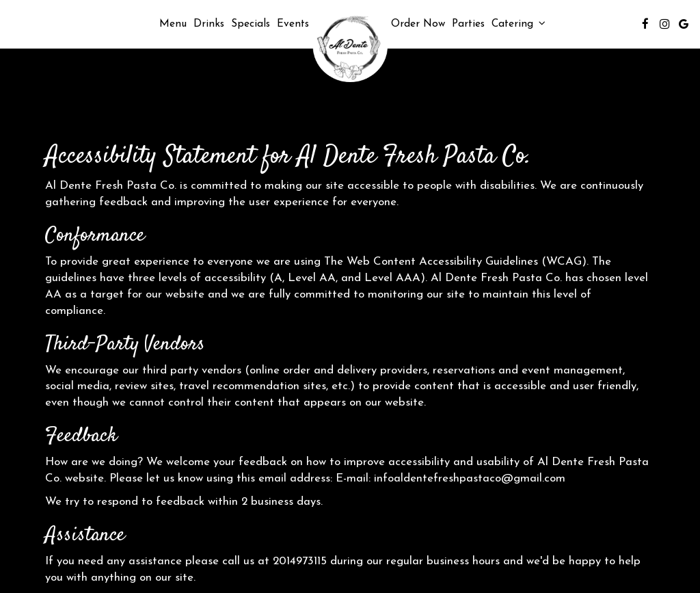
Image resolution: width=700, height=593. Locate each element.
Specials (251, 24)
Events (293, 24)
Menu (173, 24)
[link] (350, 46)
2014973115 (300, 561)
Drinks (209, 24)
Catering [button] (519, 24)
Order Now (418, 24)
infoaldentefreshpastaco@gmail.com (470, 478)
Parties (468, 24)
